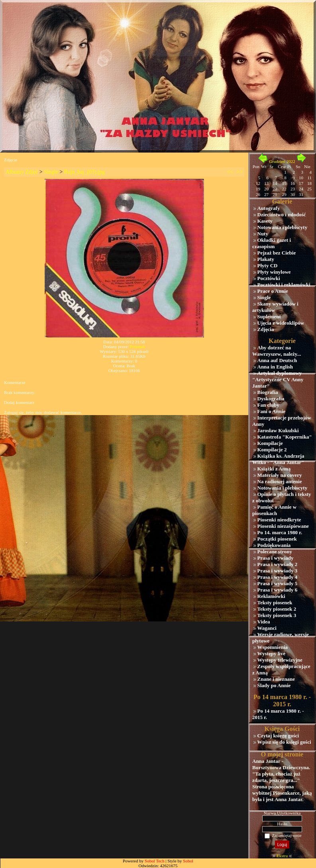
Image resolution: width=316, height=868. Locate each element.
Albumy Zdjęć (22, 172)
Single (51, 172)
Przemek (137, 347)
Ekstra (282, 856)
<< (230, 172)
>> (239, 172)
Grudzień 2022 (282, 161)
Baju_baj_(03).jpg (84, 172)
